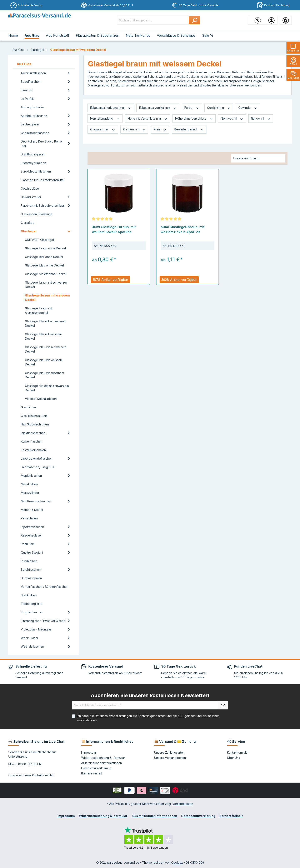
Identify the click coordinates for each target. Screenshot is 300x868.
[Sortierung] (258, 158)
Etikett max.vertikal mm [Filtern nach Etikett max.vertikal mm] (158, 108)
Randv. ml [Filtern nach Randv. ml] (261, 119)
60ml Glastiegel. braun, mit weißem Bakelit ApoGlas (182, 229)
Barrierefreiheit (92, 773)
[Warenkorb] (286, 20)
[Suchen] (194, 20)
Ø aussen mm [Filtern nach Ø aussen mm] (103, 129)
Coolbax (177, 862)
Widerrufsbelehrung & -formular (103, 758)
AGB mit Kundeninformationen (102, 763)
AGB (181, 716)
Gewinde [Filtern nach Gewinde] (248, 108)
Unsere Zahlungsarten (169, 752)
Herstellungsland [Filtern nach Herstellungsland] (105, 119)
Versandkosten (183, 804)
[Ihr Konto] (271, 20)
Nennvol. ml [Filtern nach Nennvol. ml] (232, 119)
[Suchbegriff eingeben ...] (153, 20)
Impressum (89, 752)
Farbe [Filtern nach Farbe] (192, 108)
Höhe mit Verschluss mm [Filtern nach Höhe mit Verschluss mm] (148, 119)
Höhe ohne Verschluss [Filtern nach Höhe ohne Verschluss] (194, 119)
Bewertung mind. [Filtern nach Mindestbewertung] (189, 129)
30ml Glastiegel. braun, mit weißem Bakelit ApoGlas (114, 229)
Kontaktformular (43, 775)
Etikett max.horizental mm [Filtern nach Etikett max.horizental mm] (111, 108)
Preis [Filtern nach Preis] (160, 129)
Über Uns (234, 758)
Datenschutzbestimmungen (113, 716)
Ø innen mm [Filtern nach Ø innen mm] (134, 129)
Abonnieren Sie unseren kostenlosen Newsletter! (150, 695)
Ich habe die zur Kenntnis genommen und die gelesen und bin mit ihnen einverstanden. (148, 718)
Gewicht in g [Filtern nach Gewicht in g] (219, 108)
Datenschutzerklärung (96, 768)
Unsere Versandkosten (170, 758)
